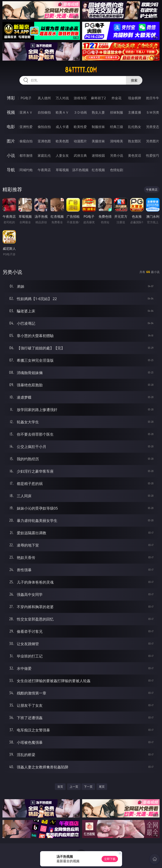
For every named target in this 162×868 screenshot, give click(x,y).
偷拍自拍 (44, 127)
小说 (11, 155)
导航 (11, 170)
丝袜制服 (117, 112)
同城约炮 (26, 170)
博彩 (11, 98)
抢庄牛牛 (153, 98)
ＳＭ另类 (153, 112)
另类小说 (117, 155)
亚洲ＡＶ (26, 112)
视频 (11, 112)
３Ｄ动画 (80, 112)
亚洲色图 (44, 141)
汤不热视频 (80, 170)
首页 (60, 787)
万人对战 (62, 98)
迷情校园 (98, 155)
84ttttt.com (81, 70)
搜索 (134, 80)
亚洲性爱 (26, 127)
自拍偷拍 (44, 112)
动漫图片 (80, 141)
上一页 (74, 787)
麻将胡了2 (98, 98)
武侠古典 (80, 155)
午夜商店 (44, 170)
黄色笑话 (135, 155)
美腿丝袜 (98, 141)
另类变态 (153, 127)
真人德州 (44, 98)
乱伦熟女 (135, 127)
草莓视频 (62, 170)
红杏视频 (98, 170)
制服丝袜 (98, 127)
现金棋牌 (135, 98)
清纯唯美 (117, 141)
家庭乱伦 (44, 155)
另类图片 (153, 141)
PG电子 (26, 98)
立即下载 (110, 859)
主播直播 (135, 112)
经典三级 (117, 127)
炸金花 (117, 98)
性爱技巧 (153, 155)
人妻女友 (62, 155)
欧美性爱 (80, 127)
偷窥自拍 (26, 141)
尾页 (102, 787)
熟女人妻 (98, 112)
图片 (11, 141)
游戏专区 (80, 98)
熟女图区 (135, 141)
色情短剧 (117, 170)
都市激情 (26, 155)
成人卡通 (62, 127)
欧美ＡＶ (62, 112)
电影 (11, 127)
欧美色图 (62, 141)
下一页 (88, 787)
